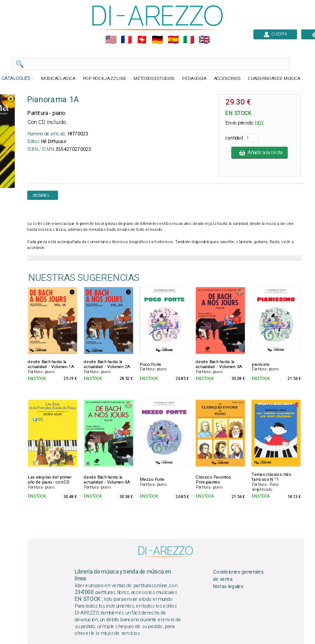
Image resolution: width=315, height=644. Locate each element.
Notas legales (228, 586)
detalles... (43, 195)
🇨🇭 (142, 40)
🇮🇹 (189, 40)
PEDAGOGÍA (194, 79)
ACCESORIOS (227, 79)
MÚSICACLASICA (58, 79)
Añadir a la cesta (259, 152)
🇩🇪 (157, 40)
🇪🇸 (173, 40)
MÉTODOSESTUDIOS (154, 79)
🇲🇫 (126, 40)
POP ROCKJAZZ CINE (105, 79)
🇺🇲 (111, 40)
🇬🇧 (204, 40)
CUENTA (275, 34)
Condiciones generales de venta (238, 576)
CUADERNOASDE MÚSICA (274, 79)
